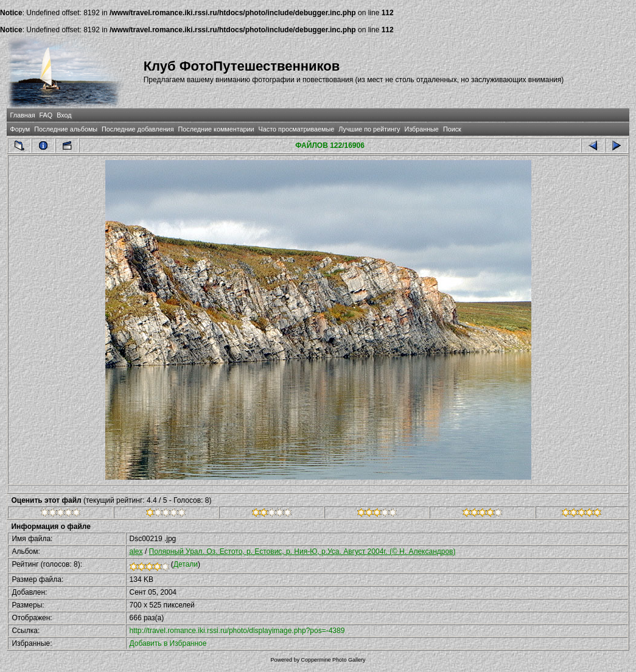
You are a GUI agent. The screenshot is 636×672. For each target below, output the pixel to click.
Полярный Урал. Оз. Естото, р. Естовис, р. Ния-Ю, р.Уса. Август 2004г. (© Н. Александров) (302, 551)
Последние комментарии (216, 129)
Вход (64, 115)
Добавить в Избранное (168, 643)
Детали (186, 564)
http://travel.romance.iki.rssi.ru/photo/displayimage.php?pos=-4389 (237, 631)
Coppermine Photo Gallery (333, 660)
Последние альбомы (66, 129)
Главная (22, 115)
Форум (20, 129)
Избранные (421, 129)
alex (136, 551)
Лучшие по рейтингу (369, 129)
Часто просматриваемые (297, 129)
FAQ (46, 115)
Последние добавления (138, 129)
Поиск (452, 129)
